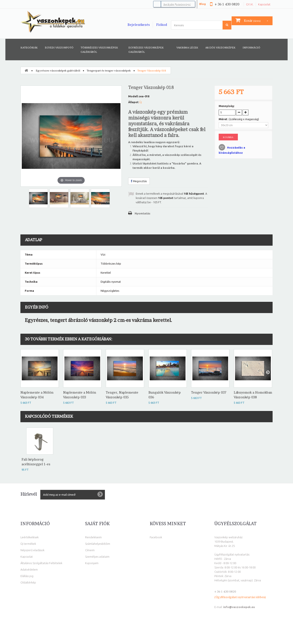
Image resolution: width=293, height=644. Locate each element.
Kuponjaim (92, 563)
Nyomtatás (143, 213)
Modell (133, 96)
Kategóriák (29, 47)
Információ (251, 47)
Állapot (133, 102)
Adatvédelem (29, 570)
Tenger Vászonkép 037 (209, 392)
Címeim (90, 550)
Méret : (239, 119)
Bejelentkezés (139, 25)
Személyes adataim (97, 557)
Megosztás (139, 181)
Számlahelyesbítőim (98, 544)
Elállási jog (27, 576)
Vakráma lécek (187, 47)
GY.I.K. (250, 4)
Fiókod (162, 25)
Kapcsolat (264, 4)
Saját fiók (97, 524)
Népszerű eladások (32, 550)
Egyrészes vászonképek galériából (146, 50)
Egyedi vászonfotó (59, 47)
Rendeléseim (93, 537)
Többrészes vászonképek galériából (99, 50)
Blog (203, 4)
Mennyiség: (227, 106)
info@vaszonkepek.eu (239, 607)
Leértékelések (30, 537)
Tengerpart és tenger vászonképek (109, 71)
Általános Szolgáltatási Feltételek (41, 563)
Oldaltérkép (28, 582)
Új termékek (28, 544)
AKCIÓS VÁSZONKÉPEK (220, 47)
